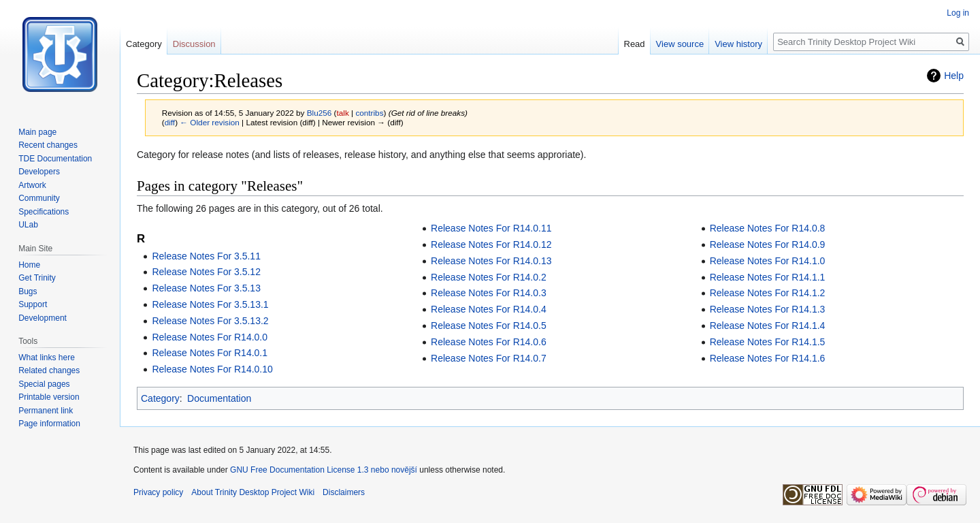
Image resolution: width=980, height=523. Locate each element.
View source (680, 44)
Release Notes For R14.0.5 (489, 326)
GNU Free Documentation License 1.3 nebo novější (324, 470)
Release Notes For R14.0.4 (489, 309)
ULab (28, 225)
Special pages (44, 384)
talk (342, 113)
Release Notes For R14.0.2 (489, 277)
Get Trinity (37, 278)
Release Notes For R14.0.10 (212, 369)
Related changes (49, 370)
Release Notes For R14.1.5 (768, 342)
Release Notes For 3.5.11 (206, 256)
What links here (47, 358)
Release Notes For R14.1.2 (768, 293)
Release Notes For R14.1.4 (768, 326)
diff (170, 122)
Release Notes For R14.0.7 (489, 358)
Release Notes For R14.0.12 (491, 244)
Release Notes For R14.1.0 (768, 261)
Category (160, 398)
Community (39, 198)
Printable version (49, 397)
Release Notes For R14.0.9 (768, 244)
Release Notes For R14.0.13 (491, 261)
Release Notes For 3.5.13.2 (210, 321)
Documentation (219, 398)
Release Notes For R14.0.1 (210, 353)
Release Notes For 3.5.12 (206, 272)
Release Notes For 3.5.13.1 (210, 304)
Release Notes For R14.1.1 (768, 277)
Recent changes (48, 145)
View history (738, 44)
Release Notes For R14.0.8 (768, 228)
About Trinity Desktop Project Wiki (253, 492)
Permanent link (46, 411)
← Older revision (210, 122)
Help (954, 76)
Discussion (194, 44)
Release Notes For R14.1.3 (768, 309)
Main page (37, 132)
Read (635, 44)
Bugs (28, 291)
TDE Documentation (55, 159)
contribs (369, 113)
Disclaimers (344, 492)
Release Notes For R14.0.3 (489, 293)
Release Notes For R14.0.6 (489, 342)
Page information (49, 424)
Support (33, 304)
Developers (39, 172)
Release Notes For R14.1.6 (768, 358)
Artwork (32, 185)
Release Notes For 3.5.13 (206, 288)
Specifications (44, 212)
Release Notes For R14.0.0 (210, 337)
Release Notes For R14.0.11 (491, 228)
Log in (958, 13)
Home (29, 265)
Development (43, 318)
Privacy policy (158, 492)
